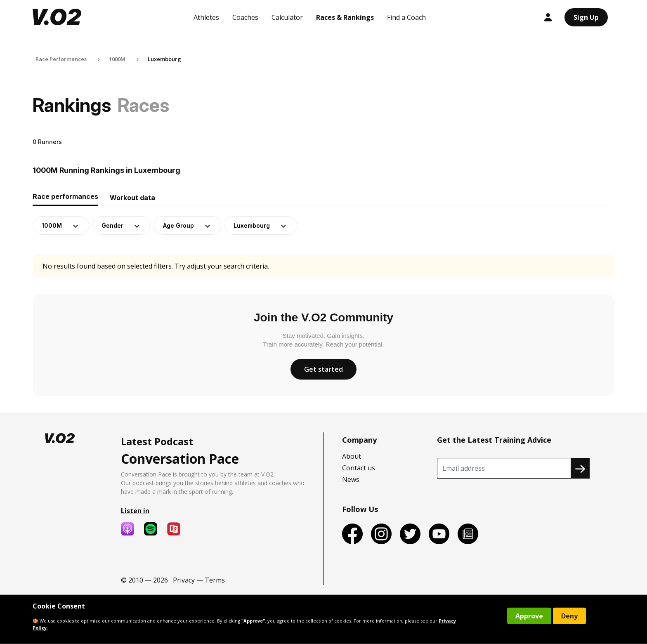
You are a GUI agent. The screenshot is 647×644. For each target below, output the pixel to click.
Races (143, 105)
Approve (529, 616)
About (352, 456)
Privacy (184, 580)
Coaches (245, 17)
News (351, 479)
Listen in (135, 511)
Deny (569, 616)
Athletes (206, 17)
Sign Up (586, 17)
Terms (215, 580)
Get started (323, 369)
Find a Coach (406, 17)
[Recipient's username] (504, 468)
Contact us (359, 468)
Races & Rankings (345, 17)
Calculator (287, 17)
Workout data (132, 198)
